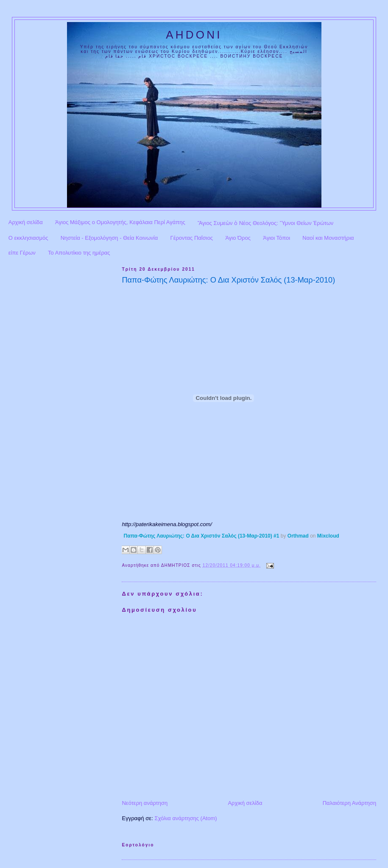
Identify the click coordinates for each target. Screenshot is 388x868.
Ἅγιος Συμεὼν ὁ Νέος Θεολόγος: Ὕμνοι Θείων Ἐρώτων (265, 223)
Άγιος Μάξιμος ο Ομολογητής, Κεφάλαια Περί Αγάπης (120, 222)
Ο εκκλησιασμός (28, 238)
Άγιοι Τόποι (276, 238)
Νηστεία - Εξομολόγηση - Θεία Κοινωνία (109, 238)
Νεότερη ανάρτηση (145, 803)
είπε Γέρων (22, 253)
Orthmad (298, 536)
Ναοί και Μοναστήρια (328, 238)
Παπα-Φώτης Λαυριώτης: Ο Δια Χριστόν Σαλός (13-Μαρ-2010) (228, 280)
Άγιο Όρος (238, 238)
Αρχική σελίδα (26, 222)
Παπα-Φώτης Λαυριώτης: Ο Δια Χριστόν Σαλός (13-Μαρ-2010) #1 (201, 536)
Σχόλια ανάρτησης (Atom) (186, 818)
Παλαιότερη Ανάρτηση (349, 803)
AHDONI (194, 35)
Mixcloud (328, 536)
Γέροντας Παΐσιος (192, 238)
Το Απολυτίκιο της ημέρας (79, 253)
